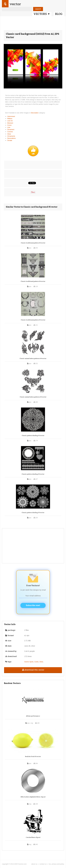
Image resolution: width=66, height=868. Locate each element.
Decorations (11, 138)
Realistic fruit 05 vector (33, 757)
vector (15, 4)
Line (9, 127)
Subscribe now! (33, 605)
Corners (10, 132)
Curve (9, 125)
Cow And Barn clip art (33, 837)
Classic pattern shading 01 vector (33, 436)
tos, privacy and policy (56, 864)
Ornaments (11, 136)
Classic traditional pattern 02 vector (33, 243)
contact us (43, 864)
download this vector (33, 670)
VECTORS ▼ (42, 14)
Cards (36, 662)
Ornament (11, 129)
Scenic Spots (29, 662)
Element (10, 123)
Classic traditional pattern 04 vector (33, 281)
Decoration (35, 113)
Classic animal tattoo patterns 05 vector (33, 397)
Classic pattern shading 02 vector (33, 474)
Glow (9, 134)
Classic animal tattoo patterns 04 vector (33, 359)
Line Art (10, 121)
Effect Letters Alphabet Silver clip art (33, 797)
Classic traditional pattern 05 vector (33, 320)
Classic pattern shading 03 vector (33, 513)
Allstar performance (33, 716)
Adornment (11, 116)
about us (34, 864)
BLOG (59, 14)
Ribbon (10, 119)
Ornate (10, 140)
